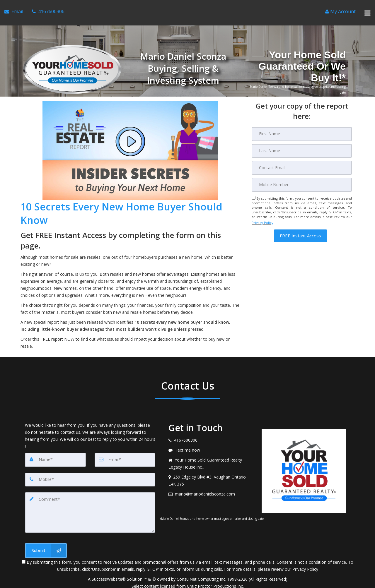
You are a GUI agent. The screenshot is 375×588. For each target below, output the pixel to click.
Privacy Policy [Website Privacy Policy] (262, 212)
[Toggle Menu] (368, 9)
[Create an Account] (340, 9)
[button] (300, 223)
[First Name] (302, 126)
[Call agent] (48, 9)
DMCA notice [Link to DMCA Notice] (187, 581)
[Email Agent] (14, 9)
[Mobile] (302, 176)
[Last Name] (302, 143)
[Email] (302, 159)
